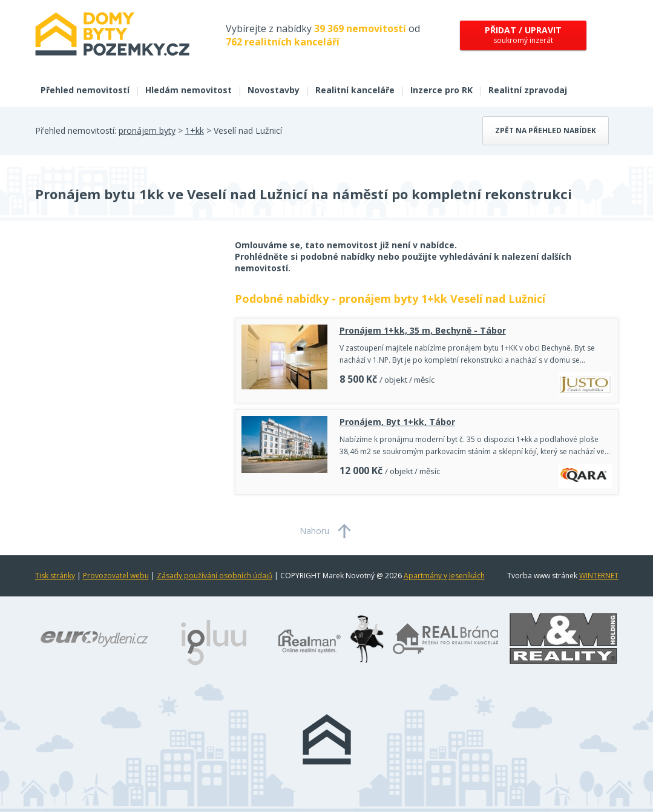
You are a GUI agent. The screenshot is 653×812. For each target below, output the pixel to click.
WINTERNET (599, 576)
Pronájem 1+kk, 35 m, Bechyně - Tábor (423, 330)
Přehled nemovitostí (85, 90)
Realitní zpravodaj (528, 90)
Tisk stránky (55, 576)
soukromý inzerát (523, 35)
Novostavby (274, 90)
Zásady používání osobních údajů (215, 576)
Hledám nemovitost (189, 90)
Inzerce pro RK (441, 90)
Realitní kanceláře (355, 90)
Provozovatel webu (116, 576)
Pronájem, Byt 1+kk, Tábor (397, 422)
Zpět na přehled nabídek (546, 130)
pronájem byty (147, 130)
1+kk (195, 130)
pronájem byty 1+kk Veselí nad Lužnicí (442, 299)
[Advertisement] (126, 336)
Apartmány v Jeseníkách (444, 576)
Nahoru (314, 531)
